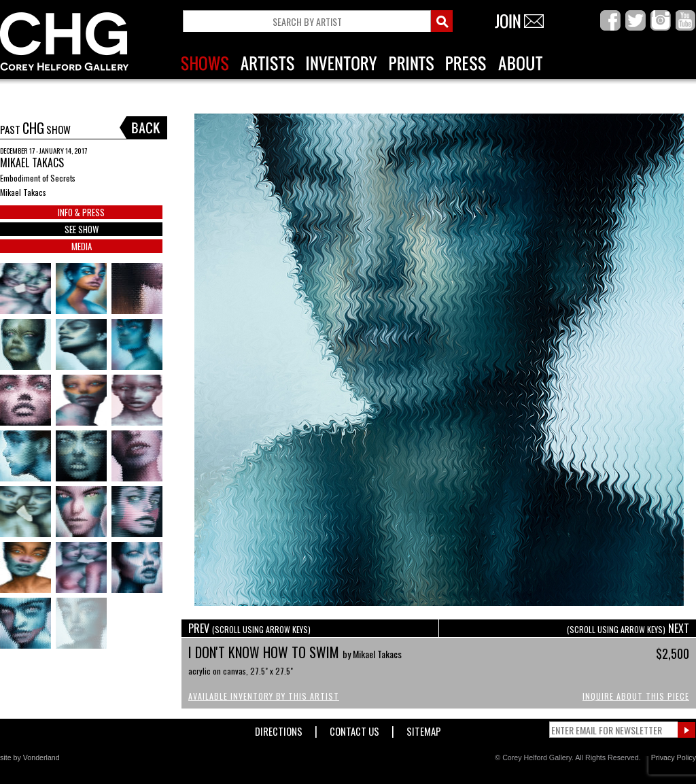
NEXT (628, 628)
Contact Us (354, 729)
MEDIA (82, 246)
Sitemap (424, 729)
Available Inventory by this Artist (264, 696)
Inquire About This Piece (636, 696)
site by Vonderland (30, 757)
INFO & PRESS (81, 212)
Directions (279, 729)
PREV (249, 628)
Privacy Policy (674, 757)
